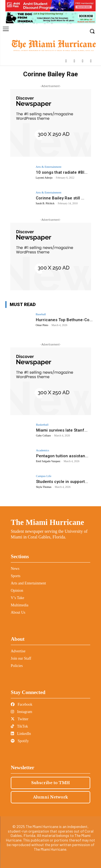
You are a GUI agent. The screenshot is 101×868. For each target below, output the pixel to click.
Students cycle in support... (62, 482)
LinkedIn (21, 734)
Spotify (20, 741)
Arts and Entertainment (28, 583)
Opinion (17, 591)
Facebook (22, 704)
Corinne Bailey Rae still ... (60, 198)
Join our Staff (21, 658)
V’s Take (18, 598)
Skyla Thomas (44, 487)
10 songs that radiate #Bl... (62, 172)
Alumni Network (50, 797)
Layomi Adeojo (44, 178)
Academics (43, 450)
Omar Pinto (42, 325)
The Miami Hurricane (47, 522)
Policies (17, 666)
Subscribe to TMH (50, 783)
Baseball (41, 314)
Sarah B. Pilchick (45, 203)
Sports (16, 576)
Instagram (21, 712)
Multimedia (20, 605)
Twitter (20, 719)
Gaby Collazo (43, 435)
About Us (18, 612)
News (15, 569)
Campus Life (44, 476)
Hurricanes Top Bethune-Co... (64, 320)
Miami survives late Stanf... (62, 430)
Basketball (42, 425)
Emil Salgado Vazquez (48, 461)
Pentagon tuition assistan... (62, 456)
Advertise (18, 651)
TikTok (19, 726)
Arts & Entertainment (49, 167)
